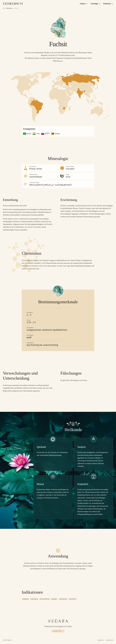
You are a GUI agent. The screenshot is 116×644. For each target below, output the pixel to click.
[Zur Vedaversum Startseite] (13, 4)
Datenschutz (109, 640)
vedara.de (58, 631)
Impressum (101, 640)
